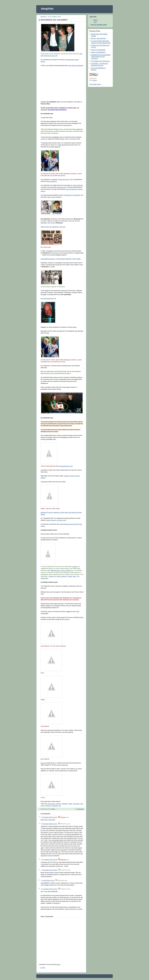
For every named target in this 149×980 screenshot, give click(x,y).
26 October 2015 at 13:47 (50, 817)
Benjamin (43, 763)
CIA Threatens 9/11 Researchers (100, 61)
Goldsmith (65, 804)
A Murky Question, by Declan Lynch (56, 520)
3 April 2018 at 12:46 (48, 881)
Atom (58, 964)
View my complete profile (99, 25)
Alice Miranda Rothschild (76, 66)
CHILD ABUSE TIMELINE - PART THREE (68, 259)
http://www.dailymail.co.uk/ (48, 298)
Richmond (48, 806)
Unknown (63, 817)
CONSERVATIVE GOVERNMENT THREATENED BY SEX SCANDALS (101, 57)
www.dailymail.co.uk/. (66, 466)
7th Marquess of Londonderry (72, 195)
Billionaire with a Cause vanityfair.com (62, 571)
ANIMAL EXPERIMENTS (98, 52)
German (59, 804)
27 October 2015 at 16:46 (50, 860)
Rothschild (55, 806)
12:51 (53, 809)
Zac (60, 806)
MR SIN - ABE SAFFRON (98, 38)
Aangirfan (47, 9)
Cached (75, 567)
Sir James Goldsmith (77, 185)
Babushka (63, 860)
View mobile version (95, 84)
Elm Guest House (50, 804)
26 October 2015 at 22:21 (50, 824)
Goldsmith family (62, 187)
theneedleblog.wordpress (48, 259)
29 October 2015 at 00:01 (50, 870)
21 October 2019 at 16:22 (50, 889)
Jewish (70, 804)
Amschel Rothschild (62, 765)
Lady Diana (76, 804)
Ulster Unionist (52, 197)
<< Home (42, 968)
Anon (95, 22)
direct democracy (64, 180)
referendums (53, 181)
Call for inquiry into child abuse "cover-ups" (53, 227)
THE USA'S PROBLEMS (98, 50)
